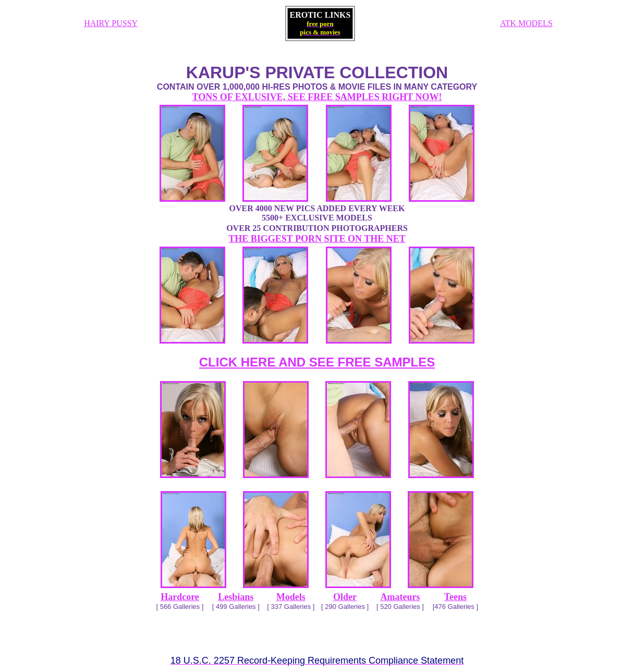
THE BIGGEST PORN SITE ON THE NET (317, 239)
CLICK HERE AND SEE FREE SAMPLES (317, 362)
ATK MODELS (526, 23)
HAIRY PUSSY (111, 23)
